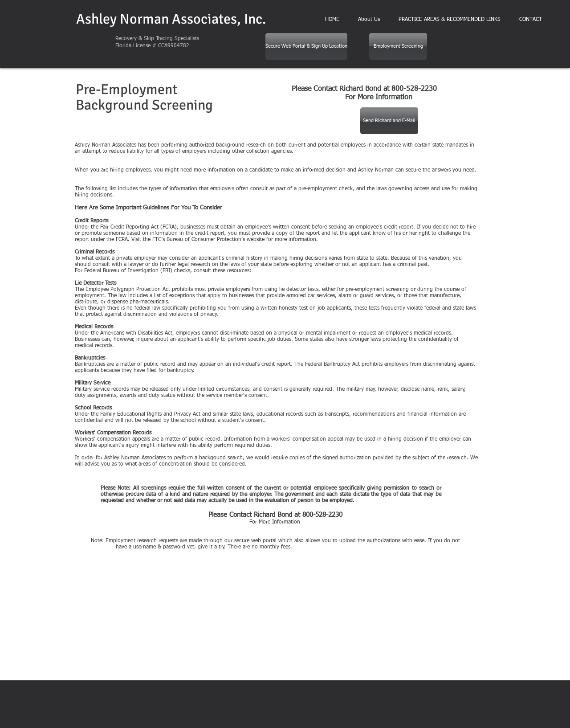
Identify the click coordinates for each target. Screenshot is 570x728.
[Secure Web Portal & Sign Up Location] (306, 46)
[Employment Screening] (398, 46)
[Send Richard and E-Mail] (389, 121)
